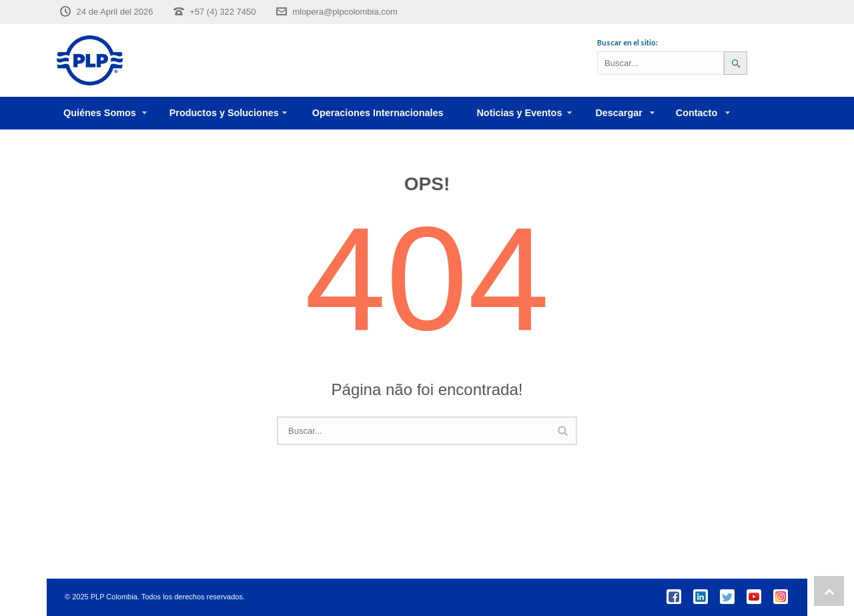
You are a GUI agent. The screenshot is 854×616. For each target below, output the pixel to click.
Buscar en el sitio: (627, 42)
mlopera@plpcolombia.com (345, 12)
